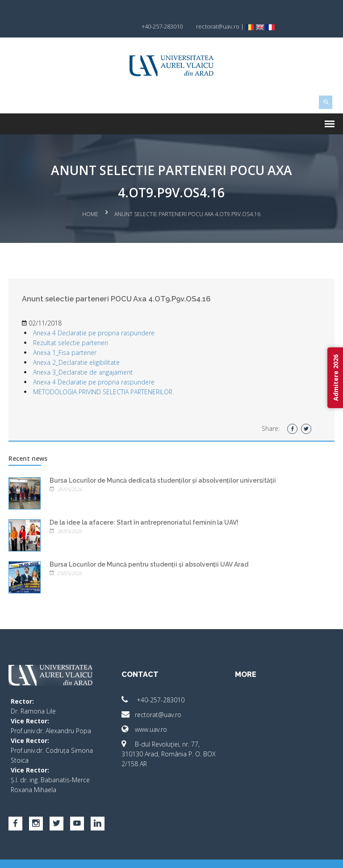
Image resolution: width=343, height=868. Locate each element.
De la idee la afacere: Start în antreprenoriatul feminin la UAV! (146, 505)
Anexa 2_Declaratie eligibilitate (79, 345)
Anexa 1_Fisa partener (67, 335)
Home (91, 198)
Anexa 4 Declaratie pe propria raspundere (96, 315)
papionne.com (284, 855)
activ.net (322, 855)
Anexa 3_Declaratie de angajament (85, 355)
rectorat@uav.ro (152, 697)
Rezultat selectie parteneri (73, 325)
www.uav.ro (145, 712)
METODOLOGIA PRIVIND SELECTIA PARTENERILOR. (106, 374)
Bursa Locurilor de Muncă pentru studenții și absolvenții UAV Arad (151, 547)
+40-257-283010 (154, 682)
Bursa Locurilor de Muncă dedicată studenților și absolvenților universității (165, 463)
